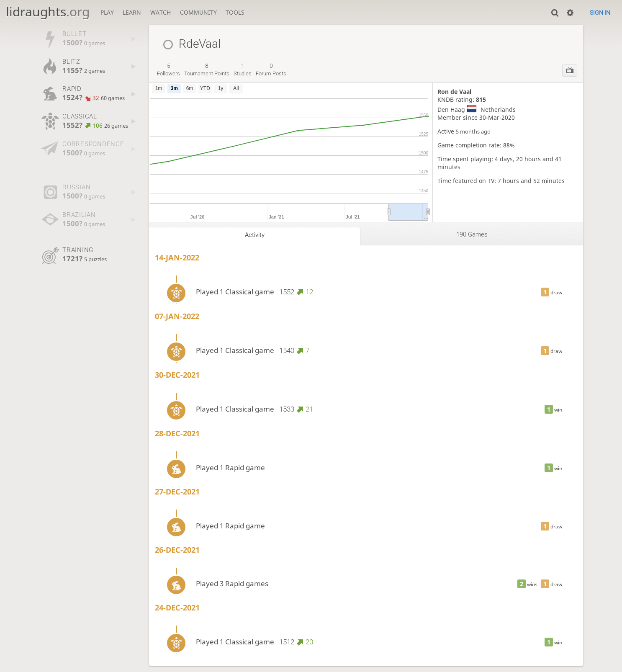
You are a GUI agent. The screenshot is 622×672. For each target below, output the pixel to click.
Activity (255, 235)
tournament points (207, 70)
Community (198, 12)
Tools (235, 12)
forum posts (271, 70)
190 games (472, 234)
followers (168, 70)
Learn (132, 12)
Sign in (600, 13)
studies (243, 70)
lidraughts (48, 12)
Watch (161, 12)
